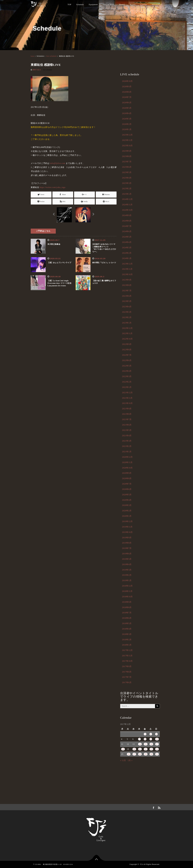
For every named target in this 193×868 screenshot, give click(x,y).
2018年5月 (127, 623)
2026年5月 (127, 108)
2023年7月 (127, 291)
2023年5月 (127, 301)
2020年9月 (127, 473)
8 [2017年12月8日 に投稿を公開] (145, 739)
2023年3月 (127, 312)
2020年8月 (127, 478)
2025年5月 (127, 172)
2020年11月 (127, 462)
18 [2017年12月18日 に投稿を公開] (123, 749)
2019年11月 (127, 527)
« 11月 (123, 760)
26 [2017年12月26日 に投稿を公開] (129, 754)
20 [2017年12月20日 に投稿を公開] (134, 749)
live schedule (51, 56)
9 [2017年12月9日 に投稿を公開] (151, 739)
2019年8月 (127, 543)
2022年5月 (127, 366)
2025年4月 (127, 178)
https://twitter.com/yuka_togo (53, 187)
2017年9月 (127, 666)
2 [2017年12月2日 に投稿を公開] (151, 734)
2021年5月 (127, 430)
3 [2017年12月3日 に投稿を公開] (156, 734)
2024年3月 (127, 248)
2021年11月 (127, 398)
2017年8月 (127, 672)
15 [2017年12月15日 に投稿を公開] (146, 744)
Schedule (80, 5)
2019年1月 (127, 580)
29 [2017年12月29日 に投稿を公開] (146, 754)
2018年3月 (127, 634)
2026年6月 (127, 103)
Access (133, 5)
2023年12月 (127, 264)
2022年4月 (127, 371)
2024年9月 (127, 215)
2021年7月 (127, 419)
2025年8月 (127, 156)
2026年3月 (127, 119)
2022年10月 (127, 339)
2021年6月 (127, 425)
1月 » (130, 760)
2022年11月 (127, 333)
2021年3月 (127, 441)
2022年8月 (127, 350)
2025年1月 (127, 194)
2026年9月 (127, 87)
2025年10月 (127, 146)
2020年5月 (127, 495)
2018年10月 (127, 597)
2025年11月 (127, 140)
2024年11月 (127, 205)
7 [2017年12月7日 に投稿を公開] (139, 739)
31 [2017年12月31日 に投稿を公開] (157, 754)
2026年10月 (127, 81)
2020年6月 (127, 489)
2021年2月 (127, 446)
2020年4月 (127, 500)
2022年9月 (127, 344)
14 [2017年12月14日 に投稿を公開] (140, 744)
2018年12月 (127, 586)
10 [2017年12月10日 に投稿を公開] (157, 739)
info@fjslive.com (58, 163)
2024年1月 (127, 258)
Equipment (93, 5)
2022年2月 (127, 382)
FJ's (142, 864)
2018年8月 (127, 607)
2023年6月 (127, 296)
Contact (144, 5)
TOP (69, 5)
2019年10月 (127, 532)
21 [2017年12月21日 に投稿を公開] (140, 749)
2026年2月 (127, 124)
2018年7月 (127, 613)
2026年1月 (127, 129)
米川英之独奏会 (54, 244)
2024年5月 (127, 237)
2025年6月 (127, 167)
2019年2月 (127, 575)
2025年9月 (127, 151)
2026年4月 (127, 113)
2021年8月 (127, 414)
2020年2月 (127, 511)
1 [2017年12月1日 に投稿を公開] (145, 734)
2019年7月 (127, 548)
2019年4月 (127, 564)
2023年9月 (127, 280)
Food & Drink (109, 5)
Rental (122, 5)
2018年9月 (127, 602)
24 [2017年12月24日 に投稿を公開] (157, 749)
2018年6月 (127, 618)
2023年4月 (127, 307)
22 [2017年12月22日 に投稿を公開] (146, 749)
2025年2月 (127, 189)
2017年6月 (127, 682)
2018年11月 (127, 591)
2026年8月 (127, 92)
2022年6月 (127, 360)
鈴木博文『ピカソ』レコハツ (104, 263)
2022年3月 (127, 376)
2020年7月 (127, 484)
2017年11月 (127, 656)
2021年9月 (127, 409)
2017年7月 (127, 677)
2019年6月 (127, 554)
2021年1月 (127, 452)
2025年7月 (127, 162)
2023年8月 (127, 285)
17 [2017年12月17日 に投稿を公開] (157, 744)
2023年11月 (127, 269)
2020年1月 (127, 516)
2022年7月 (127, 355)
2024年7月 (127, 226)
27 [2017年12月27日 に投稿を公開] (134, 754)
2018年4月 (127, 629)
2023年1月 (127, 323)
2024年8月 (127, 221)
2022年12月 (127, 328)
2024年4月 (127, 242)
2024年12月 (127, 199)
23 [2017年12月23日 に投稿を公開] (151, 749)
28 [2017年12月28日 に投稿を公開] (140, 754)
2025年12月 (127, 135)
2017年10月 (127, 661)
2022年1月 (127, 387)
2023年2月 (127, 317)
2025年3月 (127, 183)
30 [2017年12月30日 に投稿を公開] (151, 754)
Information (157, 5)
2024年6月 (127, 231)
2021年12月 (127, 393)
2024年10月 (127, 210)
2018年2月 (127, 640)
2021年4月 (127, 436)
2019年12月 (127, 521)
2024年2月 (127, 253)
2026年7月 (127, 97)
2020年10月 (127, 468)
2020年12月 (127, 457)
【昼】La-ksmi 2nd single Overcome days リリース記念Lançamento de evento (59, 283)
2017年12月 (127, 650)
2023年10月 (127, 274)
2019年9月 (127, 538)
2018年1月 (127, 645)
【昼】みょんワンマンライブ (59, 263)
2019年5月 (127, 559)
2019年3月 (127, 570)
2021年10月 (127, 403)
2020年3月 (127, 505)
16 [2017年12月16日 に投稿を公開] (151, 744)
